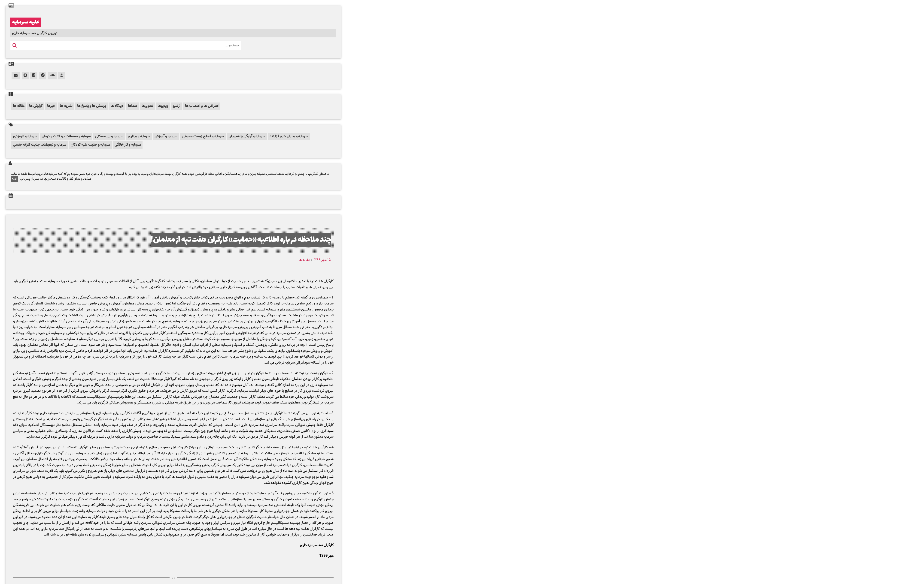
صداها (132, 106)
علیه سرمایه (26, 22)
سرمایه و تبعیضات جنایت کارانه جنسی (40, 145)
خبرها (51, 106)
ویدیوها (163, 106)
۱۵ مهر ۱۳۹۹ (322, 260)
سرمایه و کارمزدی (25, 137)
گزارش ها (36, 106)
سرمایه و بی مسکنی (109, 137)
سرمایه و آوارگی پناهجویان (247, 137)
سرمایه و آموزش (166, 137)
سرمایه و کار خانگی (128, 145)
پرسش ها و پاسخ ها (91, 106)
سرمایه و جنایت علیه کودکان (90, 145)
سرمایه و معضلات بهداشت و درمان (66, 137)
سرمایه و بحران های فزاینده (289, 137)
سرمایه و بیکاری (139, 137)
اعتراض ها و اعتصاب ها (202, 106)
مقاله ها (19, 106)
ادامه (15, 179)
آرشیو (176, 106)
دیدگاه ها (117, 106)
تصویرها (147, 106)
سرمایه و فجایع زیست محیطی (203, 137)
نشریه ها (66, 106)
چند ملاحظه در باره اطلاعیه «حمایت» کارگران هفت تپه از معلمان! (241, 240)
